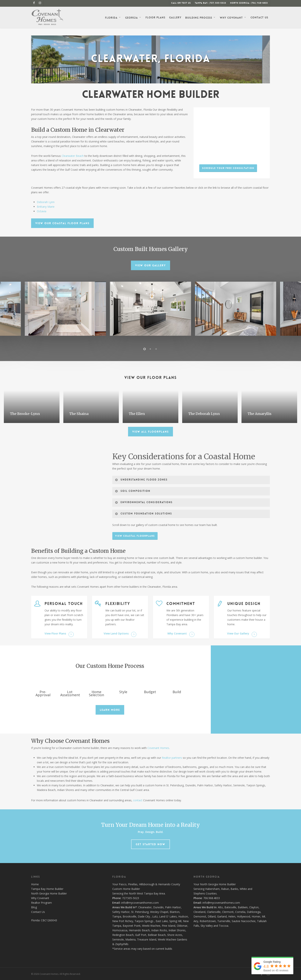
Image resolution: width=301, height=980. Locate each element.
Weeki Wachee (151, 926)
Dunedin (158, 907)
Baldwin (243, 907)
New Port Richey (123, 921)
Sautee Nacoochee (244, 921)
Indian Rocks (159, 930)
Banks (234, 889)
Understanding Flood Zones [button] (141, 480)
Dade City (144, 916)
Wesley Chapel (159, 912)
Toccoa (224, 926)
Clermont (228, 912)
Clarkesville (214, 912)
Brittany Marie (46, 207)
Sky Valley (207, 926)
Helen (232, 916)
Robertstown (208, 921)
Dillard (212, 916)
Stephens (199, 893)
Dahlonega (254, 912)
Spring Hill (175, 921)
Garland (222, 916)
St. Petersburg (140, 912)
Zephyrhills (122, 944)
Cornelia (240, 912)
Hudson (183, 916)
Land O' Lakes (168, 916)
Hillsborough (147, 884)
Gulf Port (141, 935)
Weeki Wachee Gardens (172, 939)
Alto (220, 907)
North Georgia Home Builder (49, 893)
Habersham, (213, 889)
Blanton (175, 912)
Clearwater (145, 907)
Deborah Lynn (46, 202)
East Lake (162, 921)
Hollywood (244, 916)
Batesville (230, 907)
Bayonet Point (132, 926)
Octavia (42, 211)
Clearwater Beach (73, 156)
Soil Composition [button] (133, 491)
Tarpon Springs (144, 921)
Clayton (254, 907)
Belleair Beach (157, 935)
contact (138, 800)
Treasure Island (147, 939)
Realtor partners (172, 758)
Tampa (117, 916)
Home (35, 884)
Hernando (164, 884)
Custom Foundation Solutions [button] (143, 514)
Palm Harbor (173, 907)
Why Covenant (40, 898)
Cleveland (199, 912)
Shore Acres (175, 935)
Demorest (200, 916)
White (243, 889)
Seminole (118, 939)
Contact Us (38, 912)
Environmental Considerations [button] (144, 502)
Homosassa (120, 930)
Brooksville (129, 916)
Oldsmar (182, 926)
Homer (256, 916)
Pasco (123, 884)
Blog (34, 907)
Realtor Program (41, 903)
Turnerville (224, 921)
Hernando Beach (139, 930)
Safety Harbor (121, 912)
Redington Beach (123, 935)
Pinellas (133, 884)
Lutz (155, 916)
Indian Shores (177, 930)
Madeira (130, 939)
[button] (228, 168)
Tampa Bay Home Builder (47, 889)
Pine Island (169, 926)
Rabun (225, 889)
